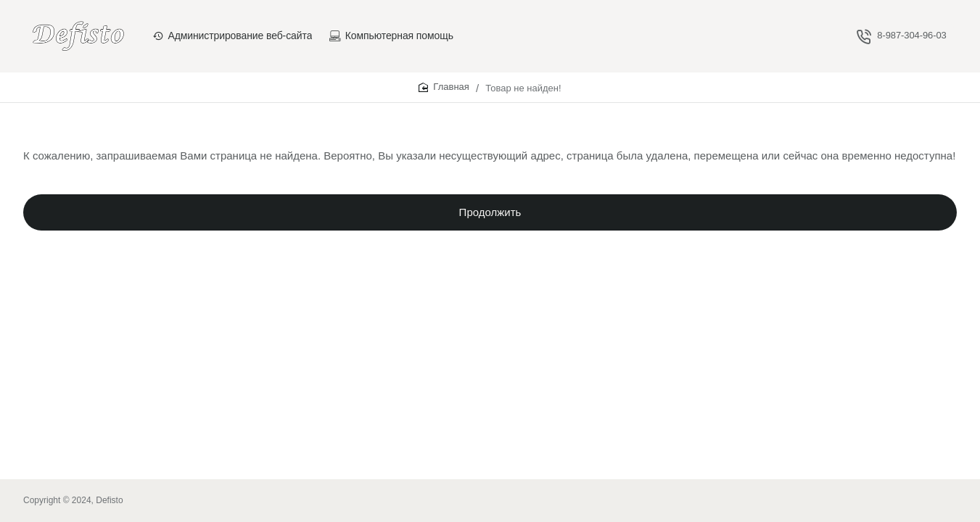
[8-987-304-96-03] (902, 36)
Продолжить (490, 218)
